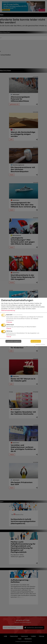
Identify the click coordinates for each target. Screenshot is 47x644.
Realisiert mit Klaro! (40, 344)
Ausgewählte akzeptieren (13, 341)
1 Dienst (9, 328)
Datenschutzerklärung (8, 310)
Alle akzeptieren (36, 341)
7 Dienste (9, 322)
